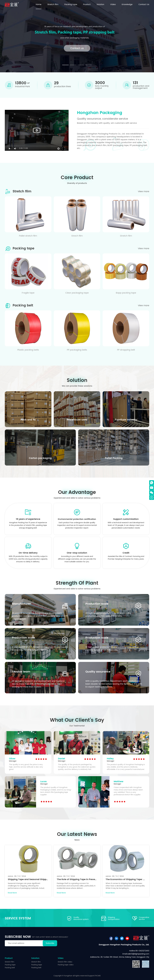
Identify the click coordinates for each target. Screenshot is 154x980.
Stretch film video (65, 962)
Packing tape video (66, 965)
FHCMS (98, 976)
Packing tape (10, 965)
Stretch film (10, 962)
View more (144, 191)
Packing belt (10, 968)
